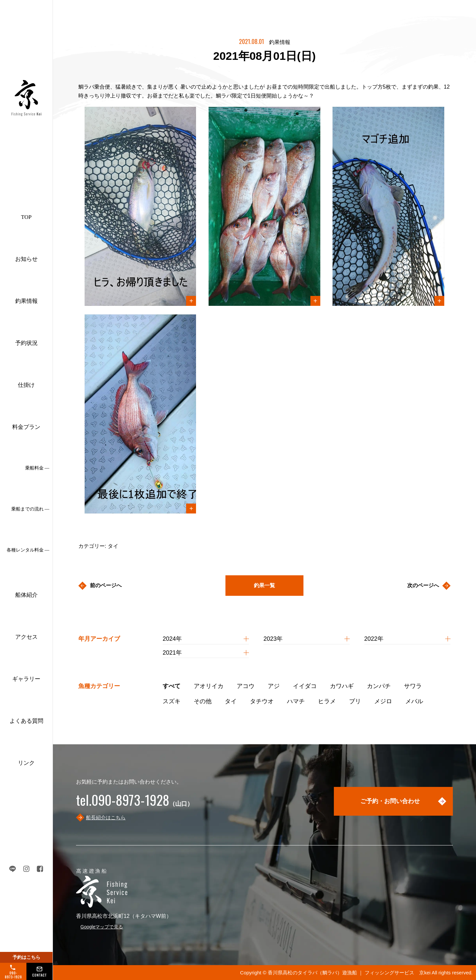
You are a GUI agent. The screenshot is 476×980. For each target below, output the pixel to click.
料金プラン (26, 427)
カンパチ (379, 686)
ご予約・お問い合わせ (390, 801)
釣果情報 (26, 301)
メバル (414, 701)
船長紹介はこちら (106, 817)
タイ (231, 701)
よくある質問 (26, 721)
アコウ (246, 686)
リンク (26, 763)
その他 (203, 701)
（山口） (135, 804)
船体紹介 (26, 595)
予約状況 (26, 343)
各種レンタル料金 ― (28, 550)
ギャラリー (26, 679)
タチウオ (262, 701)
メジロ (383, 701)
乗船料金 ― (37, 468)
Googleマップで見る (102, 927)
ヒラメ (327, 701)
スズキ (172, 701)
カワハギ (342, 686)
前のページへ (106, 585)
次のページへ (423, 585)
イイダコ (305, 686)
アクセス (26, 637)
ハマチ (296, 701)
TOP (26, 217)
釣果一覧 (264, 585)
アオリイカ (209, 686)
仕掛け (26, 385)
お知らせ (26, 259)
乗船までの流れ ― (30, 509)
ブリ (355, 701)
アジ (274, 686)
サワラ (413, 686)
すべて (172, 686)
